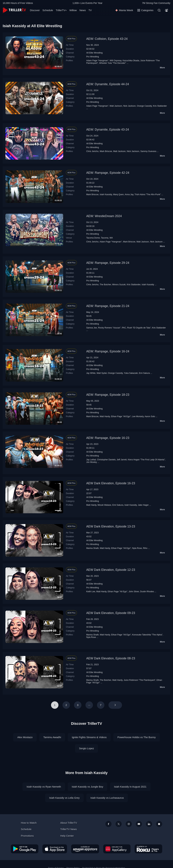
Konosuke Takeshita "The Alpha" (147, 635)
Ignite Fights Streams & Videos (89, 737)
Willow (73, 10)
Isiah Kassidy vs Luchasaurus (107, 798)
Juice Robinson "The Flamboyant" (140, 680)
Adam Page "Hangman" (97, 61)
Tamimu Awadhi (52, 737)
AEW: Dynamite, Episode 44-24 (108, 84)
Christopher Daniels (106, 460)
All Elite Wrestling (94, 53)
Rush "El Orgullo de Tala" (139, 328)
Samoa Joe (91, 328)
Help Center (67, 836)
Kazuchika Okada (131, 61)
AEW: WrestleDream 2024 (104, 216)
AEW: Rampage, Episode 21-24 (108, 306)
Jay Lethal (91, 460)
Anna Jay (129, 194)
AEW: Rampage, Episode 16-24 (108, 351)
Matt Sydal (102, 373)
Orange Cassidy (144, 106)
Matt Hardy (105, 416)
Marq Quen (118, 194)
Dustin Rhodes (147, 592)
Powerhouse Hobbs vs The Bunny (137, 737)
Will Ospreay (116, 61)
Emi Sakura (144, 373)
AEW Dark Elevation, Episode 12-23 (111, 570)
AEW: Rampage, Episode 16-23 (108, 438)
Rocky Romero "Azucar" (109, 328)
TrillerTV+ (61, 10)
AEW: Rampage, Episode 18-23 (108, 395)
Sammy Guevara (148, 151)
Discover (35, 10)
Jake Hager (143, 505)
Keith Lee (91, 592)
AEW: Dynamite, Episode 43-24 (108, 130)
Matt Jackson (116, 106)
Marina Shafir (92, 548)
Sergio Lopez (86, 748)
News (83, 10)
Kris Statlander (160, 106)
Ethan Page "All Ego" (121, 416)
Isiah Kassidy (106, 194)
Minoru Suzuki (119, 285)
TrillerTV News (68, 829)
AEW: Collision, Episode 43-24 (107, 39)
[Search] (159, 10)
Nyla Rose (137, 548)
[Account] (167, 10)
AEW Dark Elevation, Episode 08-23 (111, 658)
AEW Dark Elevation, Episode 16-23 (111, 483)
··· (89, 705)
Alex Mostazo (25, 737)
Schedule (48, 10)
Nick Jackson (130, 106)
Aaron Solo (150, 416)
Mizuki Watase (104, 505)
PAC (124, 328)
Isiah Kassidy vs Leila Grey (64, 798)
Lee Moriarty (138, 416)
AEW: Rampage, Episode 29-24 (108, 263)
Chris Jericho (92, 151)
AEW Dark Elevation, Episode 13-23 (111, 526)
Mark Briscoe (106, 151)
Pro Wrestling (92, 57)
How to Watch (29, 823)
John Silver (134, 592)
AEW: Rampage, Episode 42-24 (108, 173)
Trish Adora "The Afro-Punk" (148, 194)
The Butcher (105, 285)
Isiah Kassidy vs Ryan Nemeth (44, 787)
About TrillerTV (69, 823)
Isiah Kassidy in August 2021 (130, 787)
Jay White (91, 373)
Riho (145, 548)
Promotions (27, 836)
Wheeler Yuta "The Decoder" (113, 63)
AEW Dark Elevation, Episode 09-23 (111, 613)
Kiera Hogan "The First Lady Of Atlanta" (146, 460)
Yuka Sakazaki (131, 373)
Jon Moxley (91, 462)
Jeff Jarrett (122, 460)
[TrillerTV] (14, 10)
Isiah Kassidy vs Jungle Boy (88, 787)
